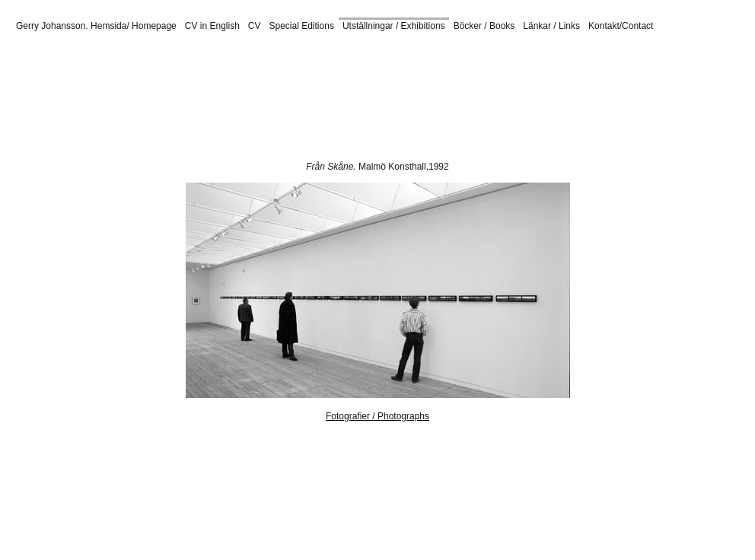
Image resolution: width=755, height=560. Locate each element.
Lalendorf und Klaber (386, 83)
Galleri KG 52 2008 (186, 75)
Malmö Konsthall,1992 (404, 167)
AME (250, 100)
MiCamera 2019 (468, 83)
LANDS (85, 100)
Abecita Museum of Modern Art (398, 49)
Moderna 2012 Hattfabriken (108, 108)
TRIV (276, 100)
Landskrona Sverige (535, 75)
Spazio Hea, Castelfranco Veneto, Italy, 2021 (142, 83)
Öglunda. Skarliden (209, 108)
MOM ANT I (610, 58)
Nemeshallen (597, 49)
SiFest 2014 (512, 66)
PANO (154, 100)
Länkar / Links (551, 26)
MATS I (223, 66)
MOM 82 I (72, 58)
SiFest (492, 58)
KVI (180, 100)
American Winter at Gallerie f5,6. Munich (183, 91)
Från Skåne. (332, 167)
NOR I (146, 66)
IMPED (121, 100)
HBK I (233, 58)
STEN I (685, 58)
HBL (642, 100)
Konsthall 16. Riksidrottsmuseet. (296, 75)
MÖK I (256, 66)
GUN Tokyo (103, 66)
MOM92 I (183, 66)
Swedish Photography (428, 58)
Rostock (701, 49)
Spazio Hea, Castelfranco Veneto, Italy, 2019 (239, 49)
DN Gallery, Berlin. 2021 (288, 83)
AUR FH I (358, 58)
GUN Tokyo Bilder (402, 100)
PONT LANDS (304, 66)
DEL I (263, 58)
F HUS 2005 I (126, 58)
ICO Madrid (662, 83)
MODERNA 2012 (545, 58)
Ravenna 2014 (572, 66)
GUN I (61, 66)
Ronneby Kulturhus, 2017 (90, 75)
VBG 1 (201, 58)
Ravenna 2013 (284, 108)
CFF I (170, 58)
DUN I (33, 58)
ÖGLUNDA (363, 66)
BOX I (651, 58)
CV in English (212, 26)
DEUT (615, 100)
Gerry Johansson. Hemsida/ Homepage (96, 26)
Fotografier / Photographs (377, 416)
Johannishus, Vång (523, 108)
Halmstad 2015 (447, 108)
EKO (326, 100)
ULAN (52, 100)
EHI (202, 100)
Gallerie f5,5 (655, 49)
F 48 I (321, 58)
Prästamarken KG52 (486, 100)
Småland (392, 108)
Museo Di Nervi (565, 100)
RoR (351, 100)
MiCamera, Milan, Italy (96, 49)
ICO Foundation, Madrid (515, 49)
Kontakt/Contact (621, 26)
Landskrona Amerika (623, 75)
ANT (301, 100)
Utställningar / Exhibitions (394, 26)
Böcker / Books (484, 26)
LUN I (292, 58)
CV (255, 26)
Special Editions (302, 26)
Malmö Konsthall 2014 (436, 66)
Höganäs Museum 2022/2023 (428, 75)
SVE (225, 100)
